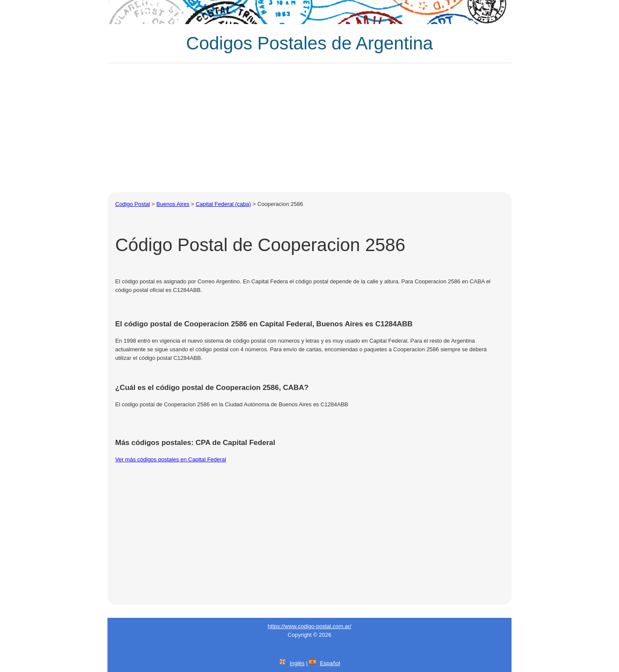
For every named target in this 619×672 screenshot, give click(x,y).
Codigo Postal (133, 204)
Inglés (297, 663)
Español (330, 663)
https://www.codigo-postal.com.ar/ (309, 626)
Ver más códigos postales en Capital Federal (171, 459)
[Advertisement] (309, 128)
